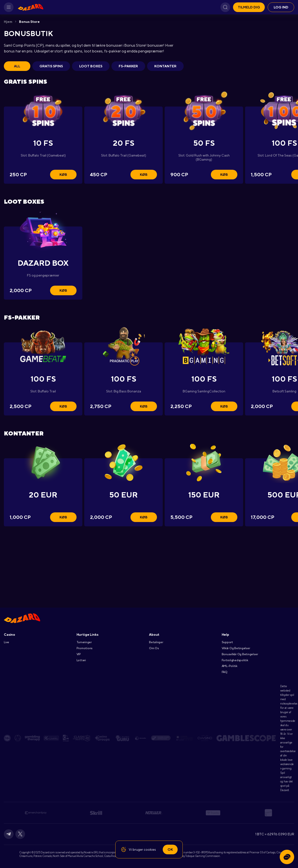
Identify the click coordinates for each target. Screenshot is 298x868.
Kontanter (165, 66)
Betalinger (156, 642)
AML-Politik (230, 666)
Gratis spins (51, 66)
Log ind (281, 7)
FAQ (224, 672)
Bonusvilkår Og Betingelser (240, 654)
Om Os (154, 648)
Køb (63, 175)
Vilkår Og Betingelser (236, 648)
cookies (150, 849)
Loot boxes (91, 66)
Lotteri (81, 660)
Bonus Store (29, 22)
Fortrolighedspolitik (235, 660)
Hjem (8, 22)
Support (227, 642)
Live (6, 642)
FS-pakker (128, 66)
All (17, 66)
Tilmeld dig (249, 7)
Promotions (85, 648)
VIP (79, 654)
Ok (170, 849)
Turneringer (84, 642)
